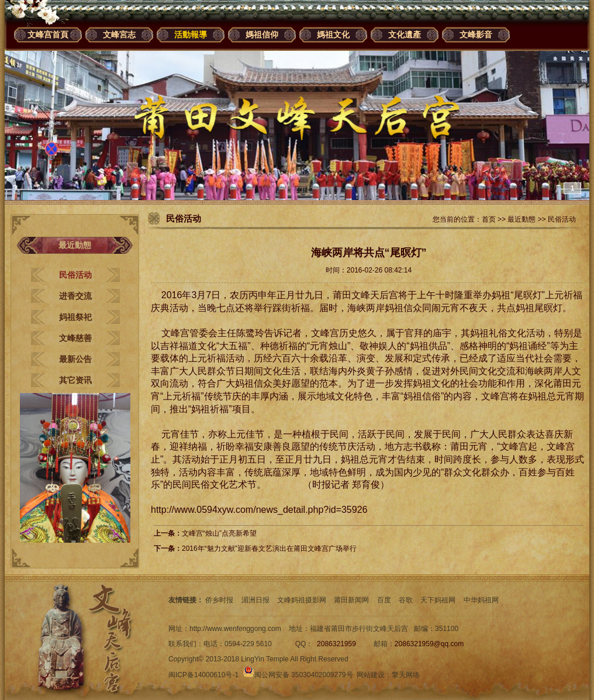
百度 (384, 600)
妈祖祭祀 (75, 317)
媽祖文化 (333, 35)
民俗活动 (75, 275)
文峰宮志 (119, 35)
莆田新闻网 (351, 600)
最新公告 (75, 359)
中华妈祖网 (481, 600)
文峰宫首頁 (48, 35)
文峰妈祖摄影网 (302, 600)
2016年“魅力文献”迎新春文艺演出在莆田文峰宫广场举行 (269, 549)
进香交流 (75, 296)
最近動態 (522, 219)
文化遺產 (405, 35)
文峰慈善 (75, 338)
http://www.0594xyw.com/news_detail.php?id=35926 (259, 510)
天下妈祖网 (438, 600)
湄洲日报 (255, 600)
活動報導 (191, 35)
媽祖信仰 (262, 35)
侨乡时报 (219, 600)
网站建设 (371, 675)
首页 (489, 219)
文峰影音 (476, 35)
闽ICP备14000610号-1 (203, 675)
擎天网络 (406, 675)
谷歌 (406, 600)
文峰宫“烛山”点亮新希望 (219, 533)
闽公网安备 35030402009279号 (298, 675)
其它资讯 (75, 380)
